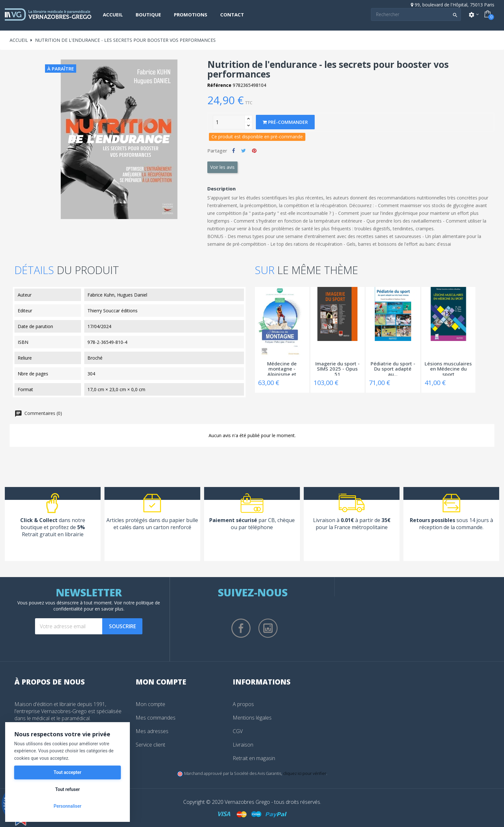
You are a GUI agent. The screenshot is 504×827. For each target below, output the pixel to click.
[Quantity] (229, 122)
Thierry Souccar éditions (113, 311)
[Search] (416, 14)
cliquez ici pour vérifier (305, 773)
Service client (150, 745)
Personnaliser (67, 806)
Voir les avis (222, 167)
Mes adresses (152, 731)
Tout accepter (67, 772)
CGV (238, 731)
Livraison (243, 745)
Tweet (243, 151)
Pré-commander (285, 122)
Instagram (268, 628)
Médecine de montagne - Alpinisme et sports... (282, 368)
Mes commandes (156, 718)
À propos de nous (50, 682)
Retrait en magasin (254, 758)
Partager (234, 151)
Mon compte (150, 704)
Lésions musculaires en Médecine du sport (448, 368)
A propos (243, 704)
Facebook (241, 628)
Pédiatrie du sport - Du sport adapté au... (393, 368)
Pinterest (254, 151)
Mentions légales (252, 718)
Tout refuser (67, 789)
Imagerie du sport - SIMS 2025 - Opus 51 (337, 368)
